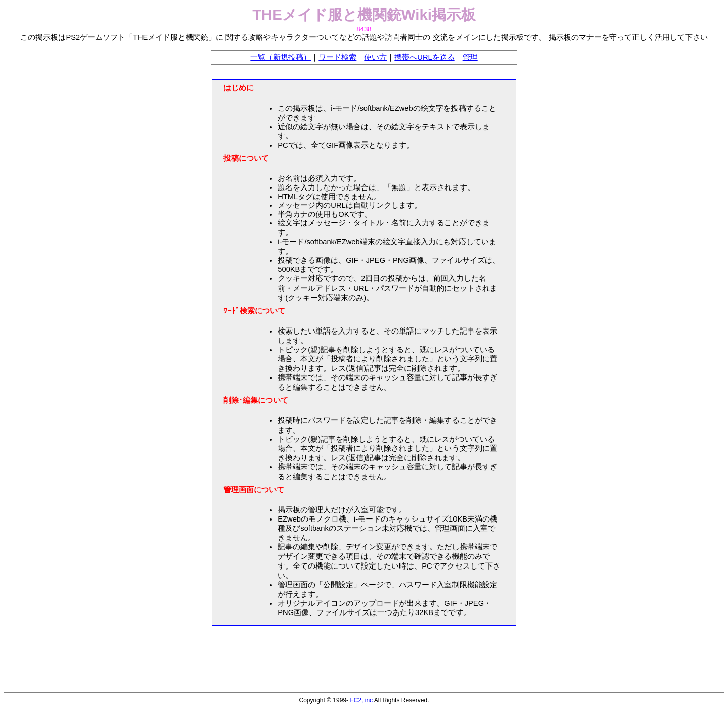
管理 (470, 57)
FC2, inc (361, 700)
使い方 (375, 57)
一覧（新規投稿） (281, 57)
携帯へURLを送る (424, 57)
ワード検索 (337, 57)
